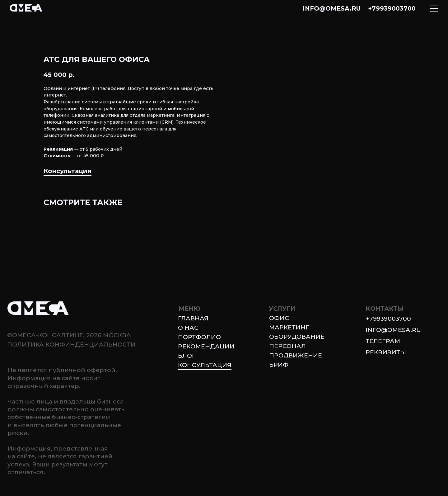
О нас (188, 328)
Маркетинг (289, 327)
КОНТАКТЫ (385, 309)
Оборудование (297, 337)
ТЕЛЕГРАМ (383, 341)
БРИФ (279, 365)
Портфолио (199, 337)
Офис (279, 318)
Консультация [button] (68, 171)
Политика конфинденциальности (71, 344)
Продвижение (296, 355)
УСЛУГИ (282, 309)
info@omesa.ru (332, 8)
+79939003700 (392, 8)
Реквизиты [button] (386, 352)
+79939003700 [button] (388, 319)
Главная (193, 318)
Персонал (287, 346)
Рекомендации (206, 346)
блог (187, 356)
